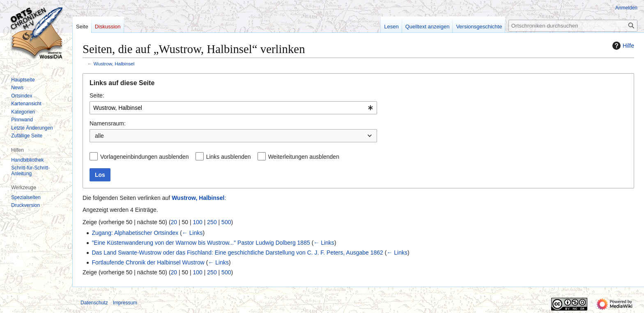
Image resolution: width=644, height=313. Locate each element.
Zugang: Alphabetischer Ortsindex (135, 233)
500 (226, 222)
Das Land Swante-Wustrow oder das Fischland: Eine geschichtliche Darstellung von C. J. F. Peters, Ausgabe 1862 (237, 253)
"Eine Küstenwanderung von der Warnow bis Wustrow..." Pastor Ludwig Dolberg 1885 (201, 243)
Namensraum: (108, 123)
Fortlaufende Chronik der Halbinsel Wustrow (148, 262)
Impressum (125, 303)
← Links (192, 233)
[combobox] (233, 108)
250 (212, 222)
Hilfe (622, 46)
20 (174, 222)
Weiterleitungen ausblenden (304, 157)
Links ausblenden (229, 157)
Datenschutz (94, 303)
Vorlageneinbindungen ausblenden (145, 157)
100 (198, 222)
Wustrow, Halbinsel (114, 64)
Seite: (97, 95)
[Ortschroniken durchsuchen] (573, 26)
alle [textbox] (99, 136)
